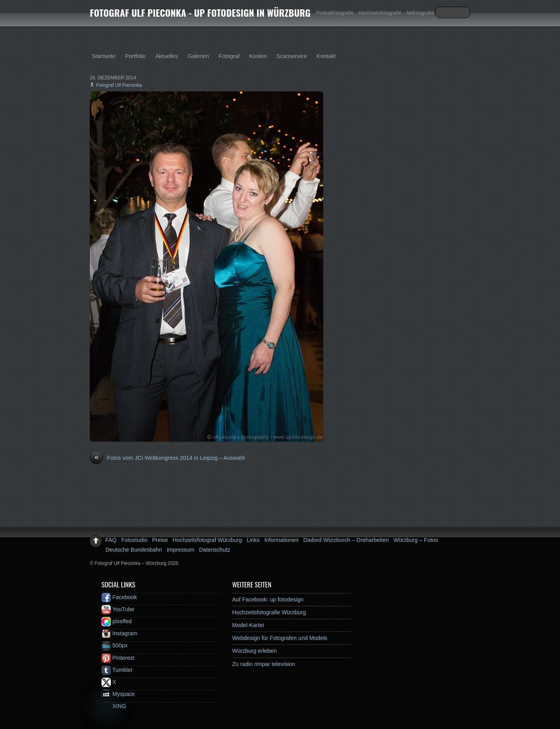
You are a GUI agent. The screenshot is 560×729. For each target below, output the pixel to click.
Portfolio (136, 56)
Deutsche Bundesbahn (134, 550)
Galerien (198, 56)
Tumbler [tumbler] (117, 670)
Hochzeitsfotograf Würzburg (207, 540)
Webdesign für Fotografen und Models (280, 638)
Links (253, 540)
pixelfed (117, 621)
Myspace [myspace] (118, 694)
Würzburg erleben (254, 651)
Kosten (258, 56)
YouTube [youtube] (118, 609)
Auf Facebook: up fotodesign (268, 599)
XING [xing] (114, 706)
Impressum (181, 550)
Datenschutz (215, 550)
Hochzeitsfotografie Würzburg (269, 612)
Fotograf (229, 56)
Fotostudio (134, 540)
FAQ (111, 540)
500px (115, 645)
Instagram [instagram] (119, 633)
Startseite (104, 56)
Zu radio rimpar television (264, 664)
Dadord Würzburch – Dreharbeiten (346, 540)
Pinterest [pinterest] (118, 658)
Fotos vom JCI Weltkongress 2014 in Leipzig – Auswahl (167, 458)
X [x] (109, 682)
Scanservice (292, 56)
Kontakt (326, 56)
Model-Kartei (248, 625)
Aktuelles (167, 56)
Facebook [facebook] (119, 597)
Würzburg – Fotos (416, 540)
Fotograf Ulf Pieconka (119, 85)
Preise (160, 540)
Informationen (282, 540)
